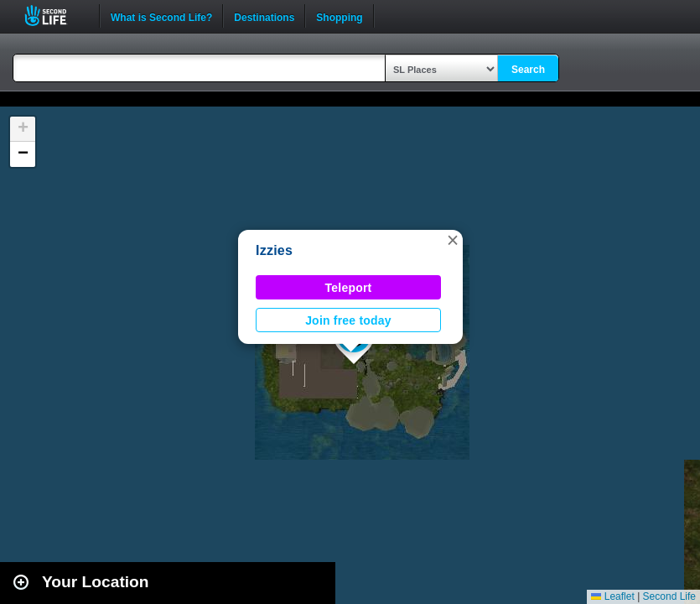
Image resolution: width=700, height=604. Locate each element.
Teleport (349, 288)
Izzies (274, 250)
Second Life (55, 16)
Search (528, 70)
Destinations (264, 16)
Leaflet (612, 596)
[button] (453, 240)
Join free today (348, 320)
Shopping (339, 16)
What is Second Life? (161, 16)
